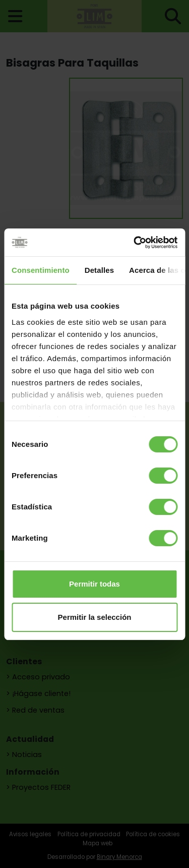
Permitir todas (94, 584)
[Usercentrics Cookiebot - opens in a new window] (135, 243)
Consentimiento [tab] (41, 270)
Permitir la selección (95, 617)
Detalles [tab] (99, 270)
